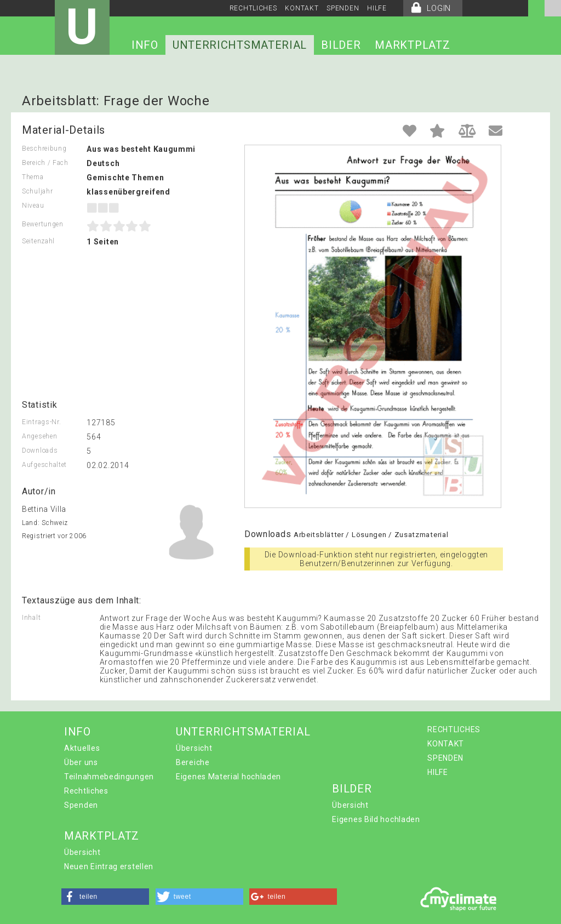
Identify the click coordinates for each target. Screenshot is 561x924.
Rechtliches (86, 791)
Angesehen (39, 436)
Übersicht (194, 748)
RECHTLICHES (253, 8)
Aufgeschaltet (44, 465)
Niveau (33, 206)
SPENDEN (343, 8)
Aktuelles (82, 748)
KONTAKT (302, 8)
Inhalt (31, 618)
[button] (105, 897)
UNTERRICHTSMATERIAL (240, 45)
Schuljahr (37, 191)
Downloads (40, 450)
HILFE (377, 8)
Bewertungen (43, 224)
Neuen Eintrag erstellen (109, 866)
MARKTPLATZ (412, 45)
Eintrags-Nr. (41, 422)
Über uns (81, 762)
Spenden (81, 805)
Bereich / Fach (45, 163)
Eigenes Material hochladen (228, 777)
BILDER (341, 45)
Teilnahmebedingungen (109, 777)
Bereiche (193, 762)
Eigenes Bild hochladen (376, 819)
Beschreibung (44, 149)
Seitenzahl (38, 241)
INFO (145, 45)
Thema (33, 177)
